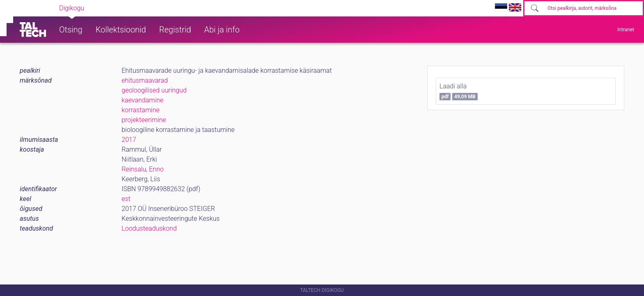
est (126, 199)
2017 (129, 140)
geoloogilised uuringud (154, 90)
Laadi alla (459, 91)
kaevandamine (143, 100)
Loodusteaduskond (149, 228)
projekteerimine (144, 120)
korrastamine (141, 110)
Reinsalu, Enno (143, 169)
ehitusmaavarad (145, 80)
